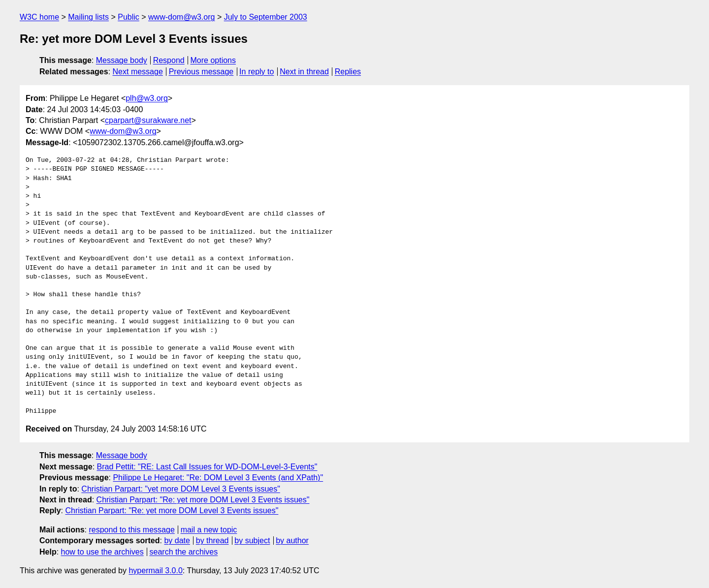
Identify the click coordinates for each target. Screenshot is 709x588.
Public (129, 17)
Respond (169, 60)
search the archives (184, 552)
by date (177, 541)
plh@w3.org (147, 98)
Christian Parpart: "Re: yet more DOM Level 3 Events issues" (203, 500)
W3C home (39, 17)
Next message (138, 72)
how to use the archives (102, 552)
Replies (348, 72)
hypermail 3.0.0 (155, 571)
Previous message (201, 72)
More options (213, 60)
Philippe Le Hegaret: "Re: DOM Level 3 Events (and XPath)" (218, 478)
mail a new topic (209, 530)
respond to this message (131, 530)
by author (292, 541)
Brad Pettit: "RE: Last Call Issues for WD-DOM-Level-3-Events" (207, 467)
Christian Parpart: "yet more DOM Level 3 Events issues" (181, 489)
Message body (122, 60)
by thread (212, 541)
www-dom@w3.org (181, 17)
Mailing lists (88, 17)
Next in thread (304, 72)
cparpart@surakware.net (148, 120)
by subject (252, 541)
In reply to (257, 72)
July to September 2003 (266, 17)
